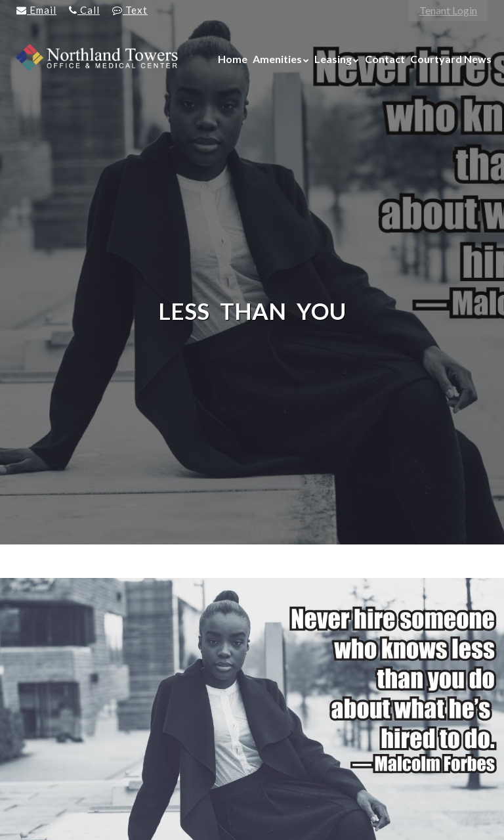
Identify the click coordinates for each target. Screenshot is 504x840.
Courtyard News (451, 59)
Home (233, 59)
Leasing (333, 59)
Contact (385, 59)
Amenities (277, 59)
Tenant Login (448, 10)
